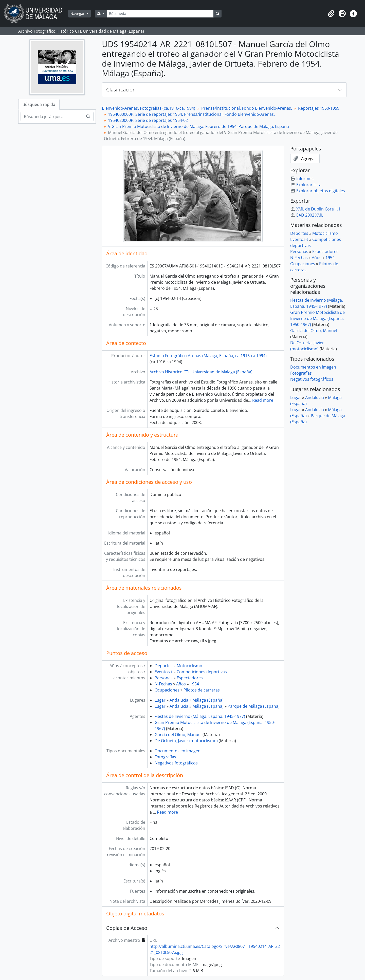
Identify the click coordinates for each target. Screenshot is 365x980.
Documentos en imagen (178, 751)
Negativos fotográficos (176, 763)
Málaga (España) (208, 700)
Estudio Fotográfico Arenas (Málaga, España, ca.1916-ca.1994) (208, 356)
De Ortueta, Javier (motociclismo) (186, 741)
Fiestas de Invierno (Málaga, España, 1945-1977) (200, 716)
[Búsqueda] (160, 14)
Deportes (164, 666)
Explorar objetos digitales (318, 191)
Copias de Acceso (127, 928)
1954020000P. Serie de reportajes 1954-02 (148, 120)
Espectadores (190, 678)
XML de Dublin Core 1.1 (315, 209)
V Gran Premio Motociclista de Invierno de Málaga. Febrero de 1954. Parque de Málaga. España (198, 126)
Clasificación (121, 90)
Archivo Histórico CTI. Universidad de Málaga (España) (201, 372)
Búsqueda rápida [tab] (39, 104)
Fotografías (165, 757)
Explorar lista (306, 185)
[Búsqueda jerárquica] (52, 117)
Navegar (78, 14)
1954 (194, 684)
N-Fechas (163, 684)
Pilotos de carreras (202, 690)
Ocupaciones (167, 690)
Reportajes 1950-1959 (319, 108)
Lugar (160, 700)
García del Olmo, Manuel (178, 735)
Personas (164, 678)
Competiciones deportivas (202, 672)
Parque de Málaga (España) (254, 706)
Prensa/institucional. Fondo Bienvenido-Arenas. (247, 108)
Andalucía (179, 700)
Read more (263, 400)
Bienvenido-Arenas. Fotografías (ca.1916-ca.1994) (149, 108)
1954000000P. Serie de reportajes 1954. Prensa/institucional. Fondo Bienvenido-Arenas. (191, 114)
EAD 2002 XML (307, 215)
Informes (302, 179)
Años (181, 684)
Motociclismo (189, 666)
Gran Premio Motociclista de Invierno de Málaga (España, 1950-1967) (317, 318)
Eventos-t (164, 672)
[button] (331, 14)
